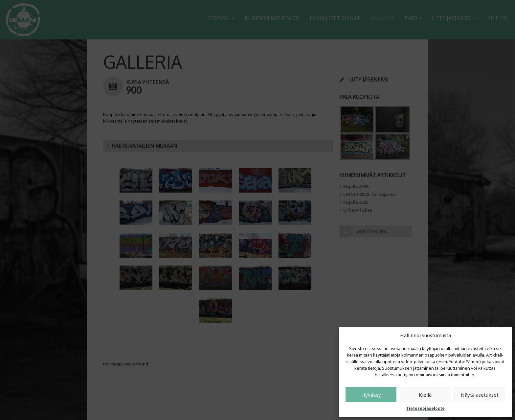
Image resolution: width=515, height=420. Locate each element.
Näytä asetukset (480, 395)
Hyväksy (371, 395)
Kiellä (425, 395)
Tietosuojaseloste (425, 408)
